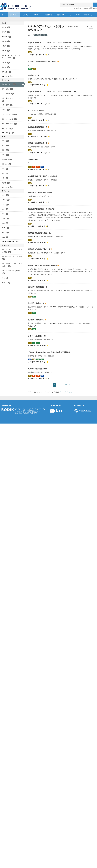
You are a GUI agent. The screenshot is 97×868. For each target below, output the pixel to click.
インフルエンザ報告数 (36, 110)
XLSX (30, 69)
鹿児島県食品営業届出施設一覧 (39, 233)
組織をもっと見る (7, 76)
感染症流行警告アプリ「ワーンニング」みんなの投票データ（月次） (53, 92)
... (63, 384)
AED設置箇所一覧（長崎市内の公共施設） (43, 176)
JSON (38, 167)
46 (66, 385)
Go (91, 27)
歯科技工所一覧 (34, 75)
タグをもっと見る (7, 187)
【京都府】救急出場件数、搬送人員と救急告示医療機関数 (49, 352)
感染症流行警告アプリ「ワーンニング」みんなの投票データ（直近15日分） (56, 43)
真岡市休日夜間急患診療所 (38, 369)
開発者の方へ (62, 15)
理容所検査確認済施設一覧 (38, 143)
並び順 (70, 27)
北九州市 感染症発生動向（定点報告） (43, 61)
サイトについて (75, 15)
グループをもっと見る (9, 133)
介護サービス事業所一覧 (37, 336)
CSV (30, 52)
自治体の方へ (49, 15)
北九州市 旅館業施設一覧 (38, 287)
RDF (42, 167)
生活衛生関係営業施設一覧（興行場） (42, 209)
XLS (34, 343)
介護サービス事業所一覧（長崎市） (41, 193)
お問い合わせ (88, 15)
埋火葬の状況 (33, 160)
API (60, 392)
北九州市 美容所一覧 (36, 303)
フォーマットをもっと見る (10, 242)
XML (34, 167)
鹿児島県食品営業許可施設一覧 (40, 249)
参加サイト (37, 15)
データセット (14, 15)
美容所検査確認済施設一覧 (38, 127)
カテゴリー (26, 15)
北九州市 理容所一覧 (36, 320)
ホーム (4, 15)
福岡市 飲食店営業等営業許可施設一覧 (43, 266)
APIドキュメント (69, 392)
